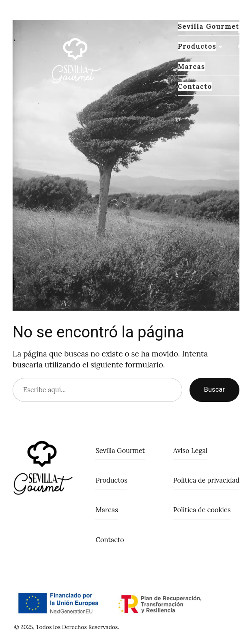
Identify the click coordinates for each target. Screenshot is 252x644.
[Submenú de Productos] (220, 47)
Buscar (214, 390)
